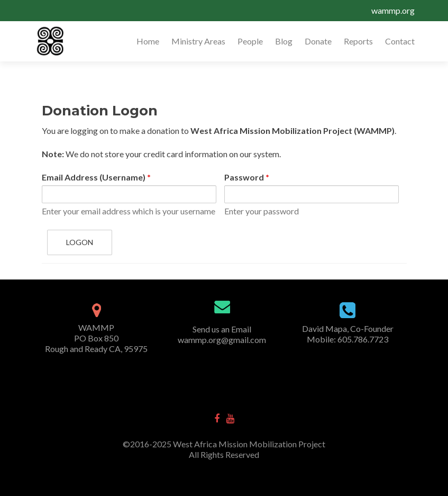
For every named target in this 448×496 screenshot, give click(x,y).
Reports (358, 41)
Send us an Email (222, 329)
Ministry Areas (198, 41)
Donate (318, 41)
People (250, 41)
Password (247, 177)
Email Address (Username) (96, 177)
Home (148, 41)
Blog (284, 41)
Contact (400, 41)
